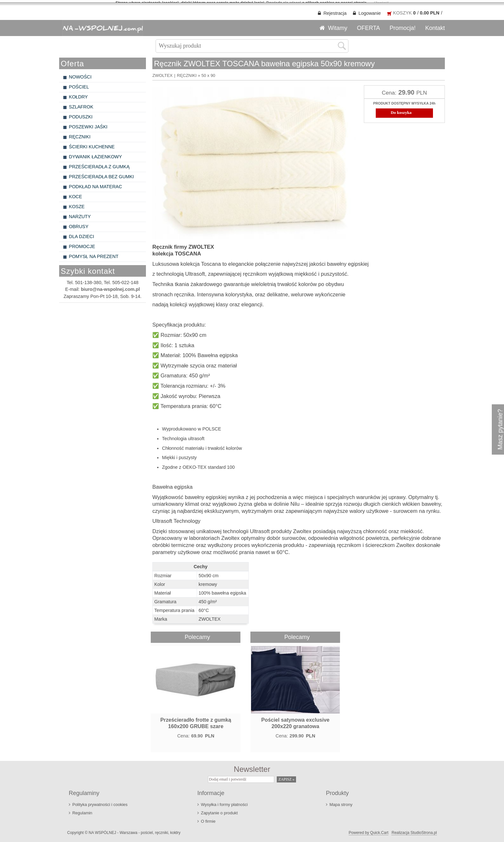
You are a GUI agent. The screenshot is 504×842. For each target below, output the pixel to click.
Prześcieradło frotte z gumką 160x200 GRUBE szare (196, 720)
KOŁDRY (78, 94)
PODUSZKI (81, 114)
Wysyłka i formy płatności (224, 802)
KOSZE (77, 204)
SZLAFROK (81, 104)
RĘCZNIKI (80, 134)
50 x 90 (208, 73)
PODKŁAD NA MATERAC (95, 184)
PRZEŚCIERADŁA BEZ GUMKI (101, 174)
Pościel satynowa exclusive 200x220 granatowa (295, 720)
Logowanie (370, 10)
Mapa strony (341, 802)
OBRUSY (79, 224)
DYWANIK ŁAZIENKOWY (95, 154)
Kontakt (435, 25)
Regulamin (82, 810)
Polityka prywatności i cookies (100, 802)
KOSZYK (402, 10)
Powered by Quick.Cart (369, 830)
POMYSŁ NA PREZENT (94, 254)
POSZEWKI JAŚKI (88, 124)
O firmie (208, 819)
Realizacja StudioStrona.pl (414, 830)
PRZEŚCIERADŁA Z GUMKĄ (99, 164)
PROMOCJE (82, 244)
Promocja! (403, 25)
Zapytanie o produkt (219, 810)
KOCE (75, 194)
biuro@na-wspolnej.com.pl (111, 287)
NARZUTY (80, 214)
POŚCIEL (79, 84)
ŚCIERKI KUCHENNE (92, 144)
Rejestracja (335, 10)
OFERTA (369, 25)
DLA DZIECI (81, 234)
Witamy (338, 25)
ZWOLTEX (162, 73)
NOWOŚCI (80, 74)
